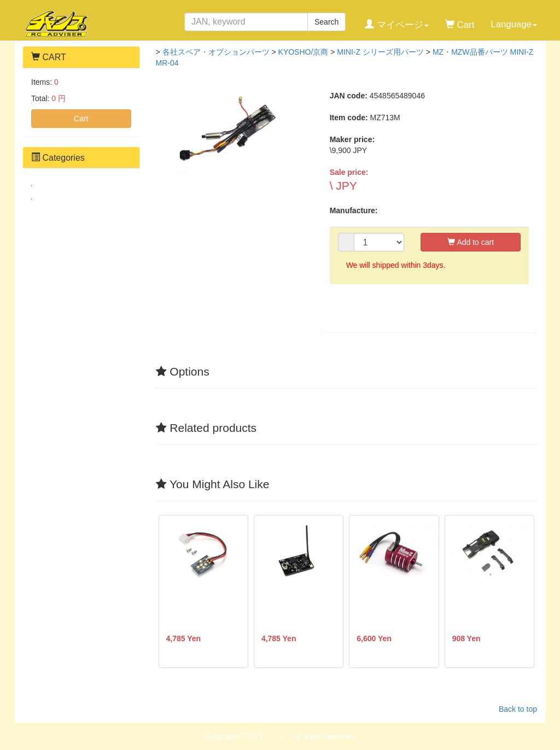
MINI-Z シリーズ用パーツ (380, 52)
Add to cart (471, 242)
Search (326, 22)
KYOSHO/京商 (304, 52)
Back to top (518, 709)
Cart (81, 119)
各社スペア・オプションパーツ (216, 52)
